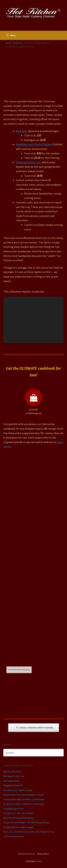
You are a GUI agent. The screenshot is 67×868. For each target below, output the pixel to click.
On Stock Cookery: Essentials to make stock (24, 804)
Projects (18, 43)
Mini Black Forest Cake (14, 776)
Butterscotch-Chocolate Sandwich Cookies (23, 795)
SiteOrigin (31, 861)
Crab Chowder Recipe (13, 836)
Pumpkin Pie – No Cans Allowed (18, 813)
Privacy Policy (43, 854)
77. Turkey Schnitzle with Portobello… (34, 728)
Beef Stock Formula (12, 772)
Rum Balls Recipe (11, 781)
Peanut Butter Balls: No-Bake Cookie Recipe (24, 799)
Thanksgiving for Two (13, 809)
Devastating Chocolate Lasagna (18, 827)
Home (8, 43)
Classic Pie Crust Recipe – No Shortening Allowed (26, 823)
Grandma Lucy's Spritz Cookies (34, 144)
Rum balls (22, 131)
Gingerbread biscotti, (29, 162)
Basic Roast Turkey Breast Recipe (19, 818)
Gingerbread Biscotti (13, 785)
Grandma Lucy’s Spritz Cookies (18, 790)
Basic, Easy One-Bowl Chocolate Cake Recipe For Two (29, 832)
